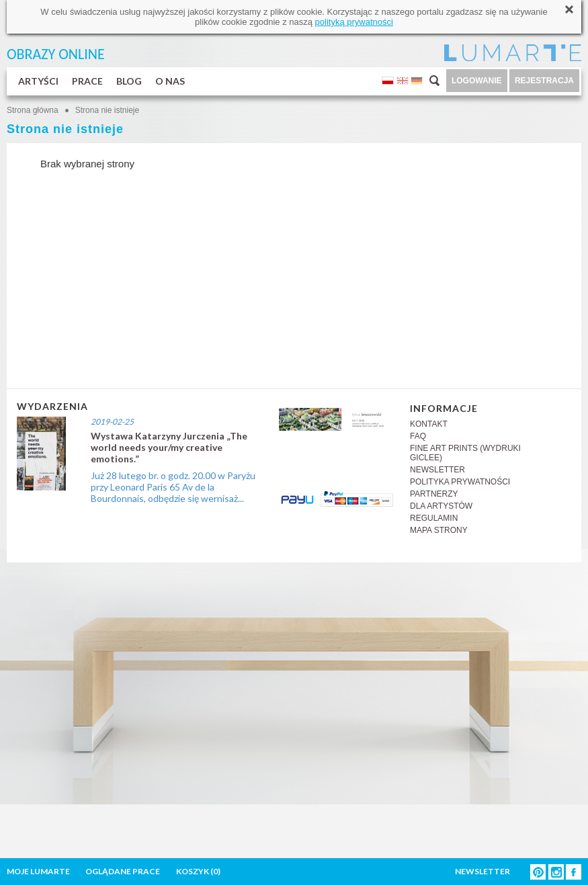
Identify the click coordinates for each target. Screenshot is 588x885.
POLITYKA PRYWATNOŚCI (460, 482)
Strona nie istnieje (107, 110)
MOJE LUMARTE (38, 871)
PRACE (87, 81)
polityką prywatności (354, 22)
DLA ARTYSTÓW (441, 506)
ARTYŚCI (38, 81)
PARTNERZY (434, 494)
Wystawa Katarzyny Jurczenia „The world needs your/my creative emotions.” (169, 447)
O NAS (170, 81)
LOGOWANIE (477, 81)
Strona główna (33, 110)
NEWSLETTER (437, 470)
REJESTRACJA (544, 81)
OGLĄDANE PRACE (123, 871)
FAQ (418, 436)
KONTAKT (429, 424)
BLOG (129, 81)
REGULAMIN (434, 518)
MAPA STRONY (439, 530)
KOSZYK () (198, 871)
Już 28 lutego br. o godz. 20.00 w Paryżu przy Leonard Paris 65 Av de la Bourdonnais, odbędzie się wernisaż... (173, 487)
